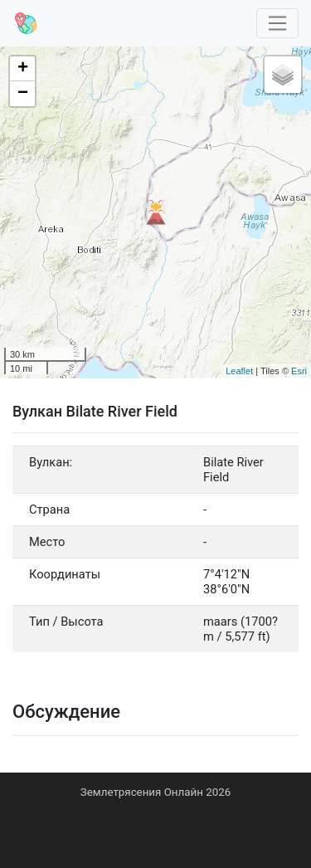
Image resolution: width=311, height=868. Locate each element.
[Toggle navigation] (278, 24)
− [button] (23, 94)
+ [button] (23, 69)
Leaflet (239, 371)
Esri (299, 371)
